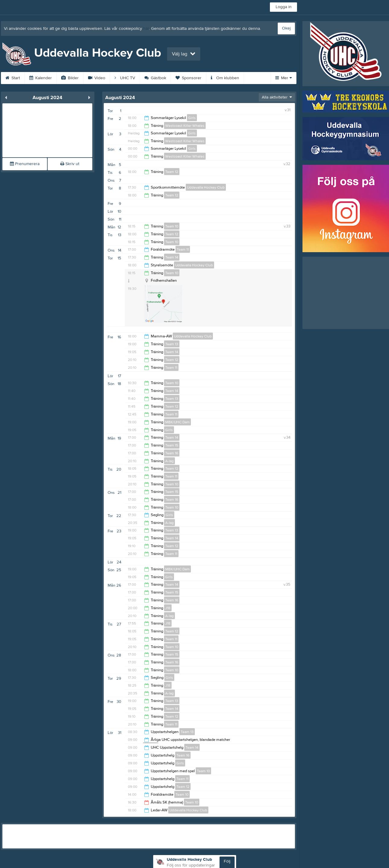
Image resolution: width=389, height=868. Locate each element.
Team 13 (172, 344)
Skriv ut (70, 164)
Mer (284, 78)
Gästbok (155, 78)
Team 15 (172, 445)
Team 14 (172, 257)
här (146, 29)
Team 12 (172, 172)
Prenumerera (25, 164)
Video (97, 78)
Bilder (70, 78)
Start (13, 78)
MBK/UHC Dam (177, 422)
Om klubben (225, 78)
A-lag (169, 461)
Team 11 (183, 249)
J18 (168, 608)
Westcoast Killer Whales (185, 126)
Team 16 (172, 453)
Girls (192, 118)
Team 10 (172, 226)
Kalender (41, 78)
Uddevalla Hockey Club (206, 187)
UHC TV (125, 78)
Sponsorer (188, 78)
